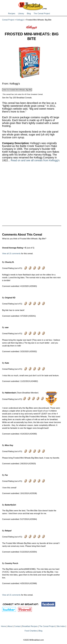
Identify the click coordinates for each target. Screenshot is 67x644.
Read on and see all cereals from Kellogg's (35, 160)
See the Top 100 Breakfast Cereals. (17, 98)
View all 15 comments (11, 253)
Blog (29, 13)
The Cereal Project (42, 13)
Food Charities (31, 631)
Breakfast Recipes (30, 626)
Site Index (61, 626)
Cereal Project (8, 20)
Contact (17, 626)
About (10, 626)
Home (3, 626)
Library (21, 13)
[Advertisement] (32, 191)
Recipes (12, 13)
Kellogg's (20, 20)
